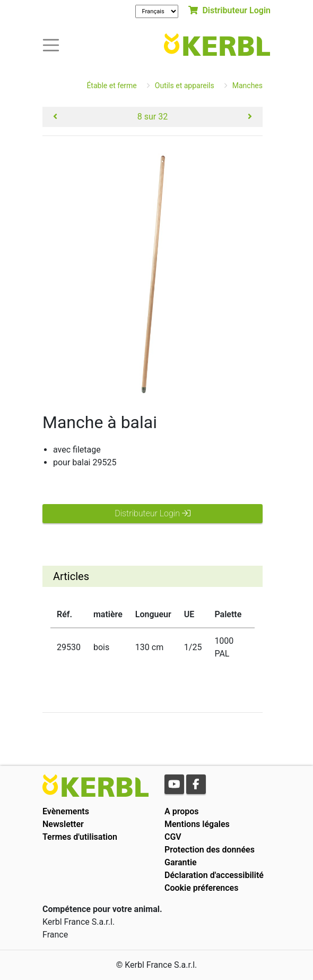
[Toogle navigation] (51, 44)
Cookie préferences (201, 888)
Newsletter (63, 824)
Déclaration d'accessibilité (214, 875)
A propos (182, 811)
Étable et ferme (111, 86)
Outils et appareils (185, 86)
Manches (247, 86)
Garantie (181, 862)
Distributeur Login (229, 10)
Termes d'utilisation (80, 837)
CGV (173, 837)
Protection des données (210, 850)
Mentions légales (197, 824)
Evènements (66, 811)
